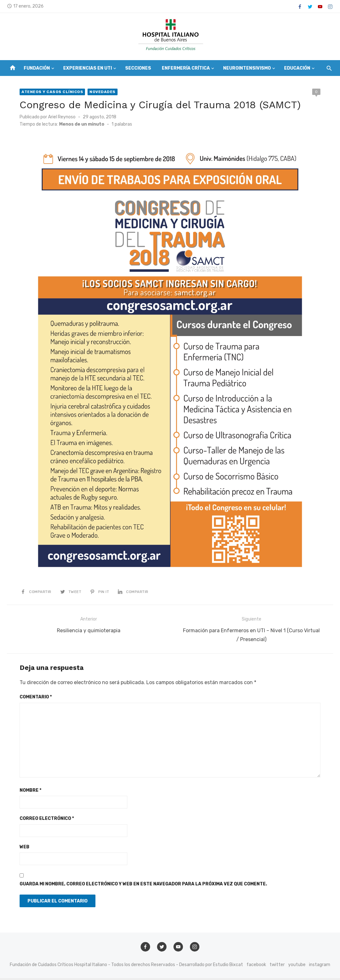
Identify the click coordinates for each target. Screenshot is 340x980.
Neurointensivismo (247, 68)
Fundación (37, 68)
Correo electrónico (46, 821)
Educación (297, 68)
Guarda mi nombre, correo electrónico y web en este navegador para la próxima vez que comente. (143, 886)
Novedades (102, 92)
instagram (320, 967)
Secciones (138, 68)
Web (24, 849)
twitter (277, 967)
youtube (297, 967)
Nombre (30, 793)
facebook (256, 967)
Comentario (35, 699)
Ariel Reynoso (61, 117)
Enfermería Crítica (186, 68)
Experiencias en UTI (88, 68)
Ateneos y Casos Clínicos (52, 92)
